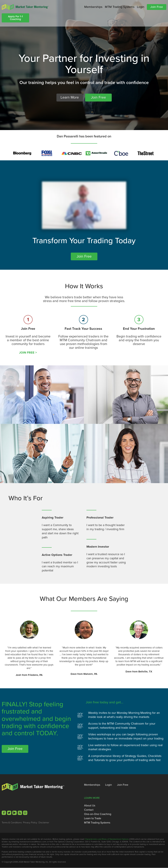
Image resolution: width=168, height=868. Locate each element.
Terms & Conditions (12, 823)
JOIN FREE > (28, 353)
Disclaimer (44, 823)
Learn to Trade (93, 819)
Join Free (157, 7)
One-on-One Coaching (98, 814)
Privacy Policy (30, 823)
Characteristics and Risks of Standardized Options (107, 839)
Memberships (93, 7)
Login (141, 7)
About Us (90, 806)
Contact (89, 810)
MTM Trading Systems (120, 7)
